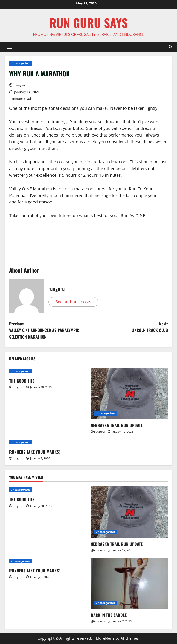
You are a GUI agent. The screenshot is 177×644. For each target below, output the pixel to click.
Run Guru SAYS (88, 23)
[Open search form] (171, 47)
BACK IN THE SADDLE (109, 615)
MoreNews (105, 638)
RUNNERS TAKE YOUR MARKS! (35, 452)
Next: (128, 327)
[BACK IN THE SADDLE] (129, 583)
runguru (20, 85)
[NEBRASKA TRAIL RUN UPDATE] (129, 394)
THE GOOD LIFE (22, 381)
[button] (10, 47)
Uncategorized (21, 63)
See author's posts (73, 302)
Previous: (49, 330)
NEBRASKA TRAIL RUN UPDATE (117, 426)
